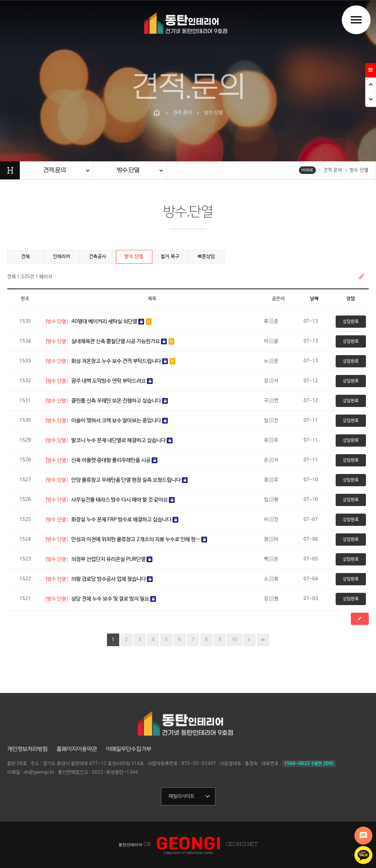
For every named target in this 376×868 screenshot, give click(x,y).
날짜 (314, 299)
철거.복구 (170, 257)
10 (234, 640)
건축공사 (98, 257)
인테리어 (62, 257)
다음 (249, 640)
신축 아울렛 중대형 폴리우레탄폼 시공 (114, 460)
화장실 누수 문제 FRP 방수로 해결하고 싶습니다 (125, 520)
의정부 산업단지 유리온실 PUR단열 (112, 559)
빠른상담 (206, 257)
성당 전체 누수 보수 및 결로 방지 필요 (114, 599)
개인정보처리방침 (27, 749)
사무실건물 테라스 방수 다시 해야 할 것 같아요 (123, 500)
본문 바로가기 (0, 0)
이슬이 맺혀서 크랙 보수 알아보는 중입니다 (120, 420)
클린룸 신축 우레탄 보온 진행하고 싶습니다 (120, 401)
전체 (26, 257)
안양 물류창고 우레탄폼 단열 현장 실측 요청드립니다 (129, 480)
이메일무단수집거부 (129, 749)
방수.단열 (134, 257)
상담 (351, 299)
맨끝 (263, 640)
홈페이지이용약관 (77, 749)
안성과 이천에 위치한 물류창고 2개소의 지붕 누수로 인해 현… (139, 539)
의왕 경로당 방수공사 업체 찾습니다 (112, 579)
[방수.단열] (57, 322)
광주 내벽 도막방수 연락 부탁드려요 (112, 381)
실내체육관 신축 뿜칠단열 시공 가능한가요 (123, 341)
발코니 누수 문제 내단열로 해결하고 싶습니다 (122, 440)
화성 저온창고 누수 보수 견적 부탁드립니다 (123, 361)
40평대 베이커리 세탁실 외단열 (111, 321)
